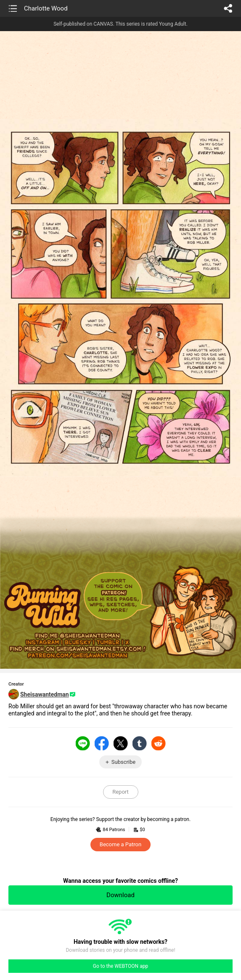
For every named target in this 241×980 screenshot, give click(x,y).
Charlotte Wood (46, 8)
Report (120, 792)
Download (120, 895)
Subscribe (123, 762)
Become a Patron (120, 844)
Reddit (159, 743)
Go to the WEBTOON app (120, 966)
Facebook (102, 743)
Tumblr (140, 743)
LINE (83, 743)
